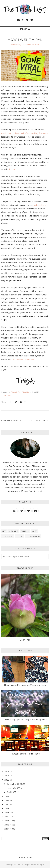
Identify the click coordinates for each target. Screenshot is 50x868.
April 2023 (11, 792)
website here (40, 205)
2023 (7, 780)
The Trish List (18, 865)
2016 (7, 821)
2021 (7, 800)
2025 (7, 772)
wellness (25, 531)
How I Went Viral (25, 40)
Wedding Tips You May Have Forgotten (26, 719)
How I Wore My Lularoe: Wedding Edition (26, 685)
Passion (20, 536)
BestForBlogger (39, 865)
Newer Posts (12, 420)
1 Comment (6, 395)
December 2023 (14, 784)
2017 (7, 817)
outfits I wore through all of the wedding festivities (25, 133)
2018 (7, 812)
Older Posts (38, 420)
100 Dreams (8, 536)
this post (13, 169)
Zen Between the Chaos (23, 359)
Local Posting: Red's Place (26, 754)
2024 (7, 776)
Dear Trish (25, 640)
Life (4, 531)
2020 (7, 804)
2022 (7, 796)
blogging (13, 531)
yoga (35, 531)
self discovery (33, 536)
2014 (7, 829)
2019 (7, 808)
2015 (7, 825)
